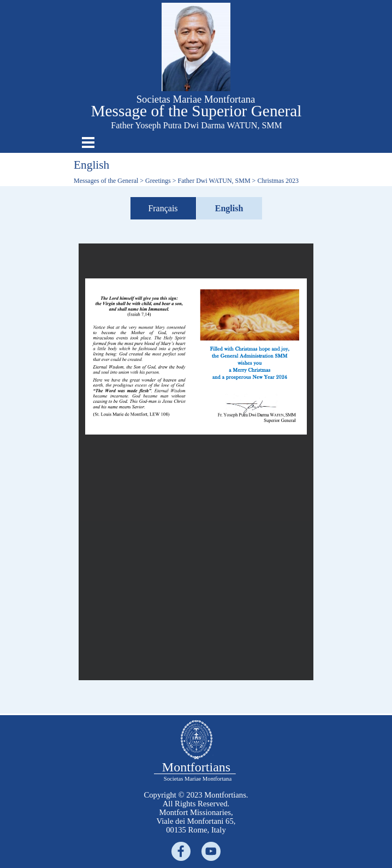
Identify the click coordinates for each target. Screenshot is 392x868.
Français (163, 208)
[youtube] (211, 851)
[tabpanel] (196, 812)
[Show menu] (88, 142)
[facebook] (181, 851)
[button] (196, 7)
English (229, 208)
